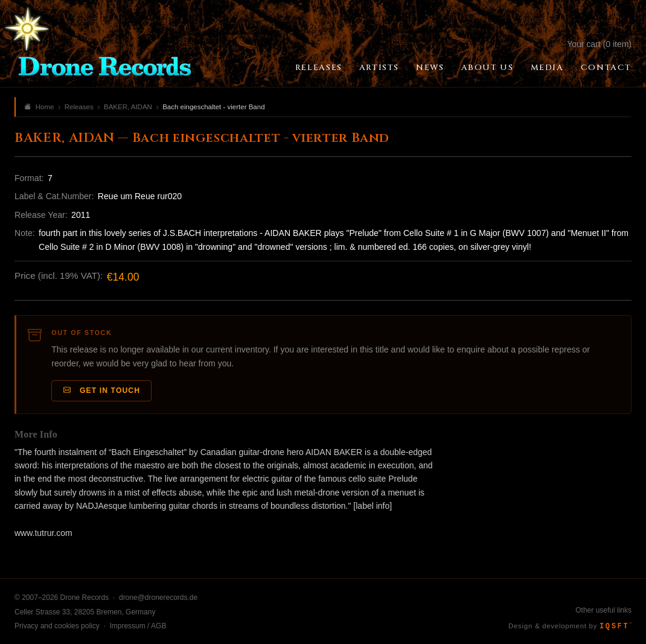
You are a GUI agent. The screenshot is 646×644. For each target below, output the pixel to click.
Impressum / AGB (138, 626)
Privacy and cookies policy (57, 626)
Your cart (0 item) (599, 44)
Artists (379, 68)
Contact (606, 68)
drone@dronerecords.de (158, 598)
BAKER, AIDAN (128, 107)
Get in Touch (102, 391)
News (430, 68)
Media (547, 68)
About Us (488, 68)
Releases (319, 68)
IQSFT (616, 626)
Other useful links (603, 610)
